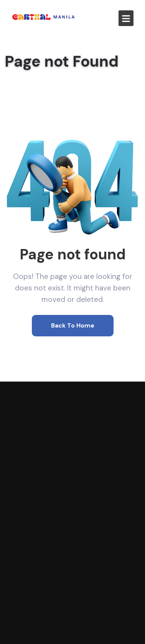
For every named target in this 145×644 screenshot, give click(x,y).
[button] (126, 18)
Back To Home (73, 325)
